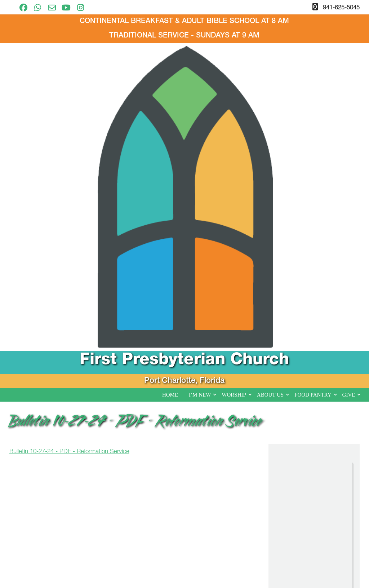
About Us (270, 123)
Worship (234, 123)
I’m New (200, 123)
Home (170, 123)
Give (349, 123)
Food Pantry (313, 123)
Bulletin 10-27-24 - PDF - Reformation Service (69, 180)
